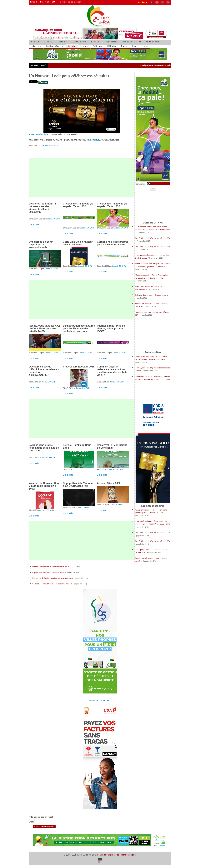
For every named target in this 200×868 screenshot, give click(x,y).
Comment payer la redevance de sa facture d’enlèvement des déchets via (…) (112, 371)
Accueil (35, 42)
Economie (96, 42)
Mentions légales (129, 855)
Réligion (112, 46)
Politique (98, 46)
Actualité (64, 42)
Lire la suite (34, 224)
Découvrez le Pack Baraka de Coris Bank (112, 446)
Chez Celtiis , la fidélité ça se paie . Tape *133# (78, 205)
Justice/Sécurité (55, 46)
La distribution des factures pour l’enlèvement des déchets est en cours (79, 328)
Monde (84, 46)
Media (72, 46)
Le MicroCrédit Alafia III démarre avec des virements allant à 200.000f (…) (42, 208)
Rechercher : (141, 184)
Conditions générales (110, 855)
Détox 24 (49, 42)
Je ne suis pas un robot (41, 817)
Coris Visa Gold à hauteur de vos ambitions (78, 243)
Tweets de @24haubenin (100, 700)
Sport (135, 46)
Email (32, 822)
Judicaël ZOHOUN (52, 145)
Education (112, 42)
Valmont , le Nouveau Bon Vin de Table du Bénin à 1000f (44, 486)
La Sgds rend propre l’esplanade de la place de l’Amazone (44, 448)
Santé (125, 46)
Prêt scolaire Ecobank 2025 (79, 367)
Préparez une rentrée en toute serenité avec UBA (51, 567)
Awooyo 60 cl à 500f (108, 483)
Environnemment (132, 42)
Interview (36, 46)
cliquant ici (94, 140)
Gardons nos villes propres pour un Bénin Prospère (113, 243)
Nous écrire (142, 2)
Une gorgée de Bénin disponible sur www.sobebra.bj (41, 245)
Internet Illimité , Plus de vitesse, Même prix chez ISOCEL (111, 328)
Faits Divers (152, 42)
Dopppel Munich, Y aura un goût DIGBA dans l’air (79, 485)
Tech (146, 46)
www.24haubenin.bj (39, 134)
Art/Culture (80, 42)
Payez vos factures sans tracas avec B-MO (48, 572)
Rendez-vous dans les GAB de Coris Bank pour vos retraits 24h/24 (45, 328)
